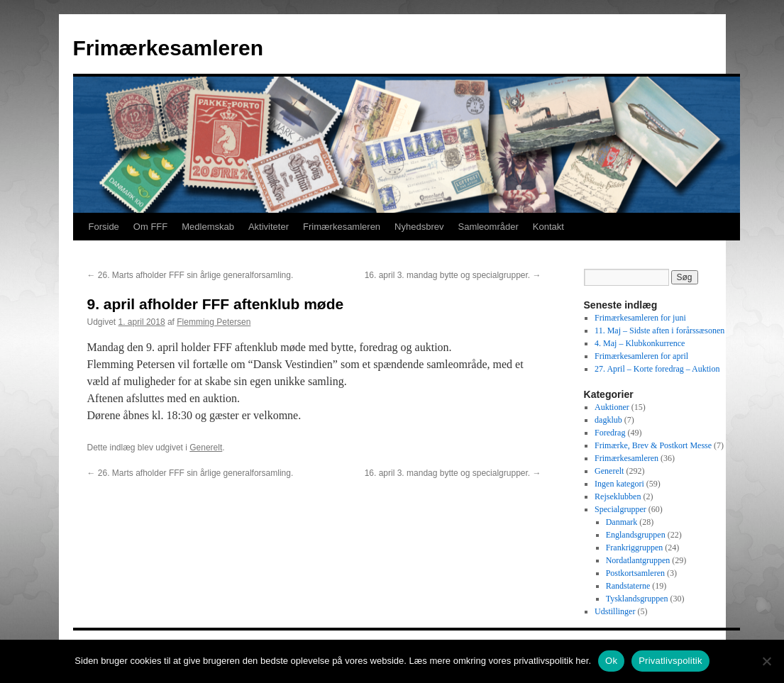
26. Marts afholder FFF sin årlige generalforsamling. (191, 275)
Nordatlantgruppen (638, 560)
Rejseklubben (618, 496)
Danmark (622, 522)
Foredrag (610, 433)
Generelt (206, 448)
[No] (766, 661)
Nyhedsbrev (419, 227)
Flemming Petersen (214, 322)
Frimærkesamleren (168, 48)
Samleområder (488, 227)
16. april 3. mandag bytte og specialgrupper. (453, 275)
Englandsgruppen (636, 535)
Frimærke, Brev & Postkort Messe (653, 445)
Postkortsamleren (635, 573)
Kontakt (548, 227)
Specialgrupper (620, 509)
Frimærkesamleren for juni (640, 318)
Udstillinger (615, 611)
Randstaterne (628, 586)
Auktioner (612, 407)
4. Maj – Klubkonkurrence (640, 343)
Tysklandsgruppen (637, 599)
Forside (104, 227)
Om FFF (150, 227)
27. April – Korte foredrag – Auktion (657, 369)
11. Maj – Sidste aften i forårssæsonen (659, 331)
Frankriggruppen (635, 548)
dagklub (608, 420)
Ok (611, 661)
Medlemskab (208, 227)
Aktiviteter (269, 227)
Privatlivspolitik (670, 661)
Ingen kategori (619, 484)
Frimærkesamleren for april (641, 356)
